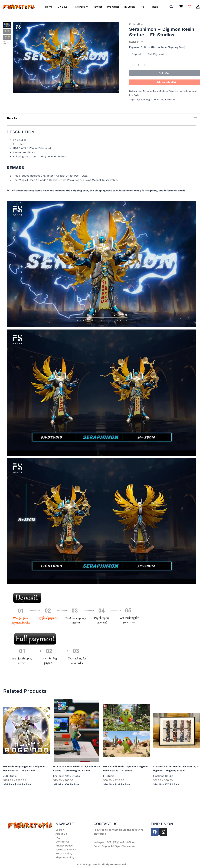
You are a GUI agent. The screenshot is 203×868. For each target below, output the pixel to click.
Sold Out (164, 73)
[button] (69, 7)
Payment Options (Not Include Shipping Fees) (157, 47)
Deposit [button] (137, 54)
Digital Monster (155, 99)
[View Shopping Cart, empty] (181, 7)
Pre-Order (170, 99)
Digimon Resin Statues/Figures (160, 91)
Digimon (140, 99)
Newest (193, 91)
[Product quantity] (138, 65)
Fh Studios (136, 24)
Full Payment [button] (156, 54)
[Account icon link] (198, 7)
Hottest (183, 91)
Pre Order (134, 95)
